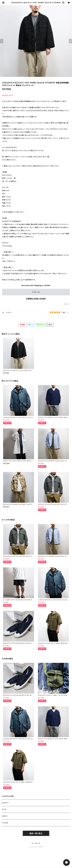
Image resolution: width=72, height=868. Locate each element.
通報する (67, 304)
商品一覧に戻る (36, 833)
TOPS (4, 809)
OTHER (5, 823)
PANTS (5, 816)
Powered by (36, 847)
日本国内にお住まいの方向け (36, 299)
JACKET (5, 803)
